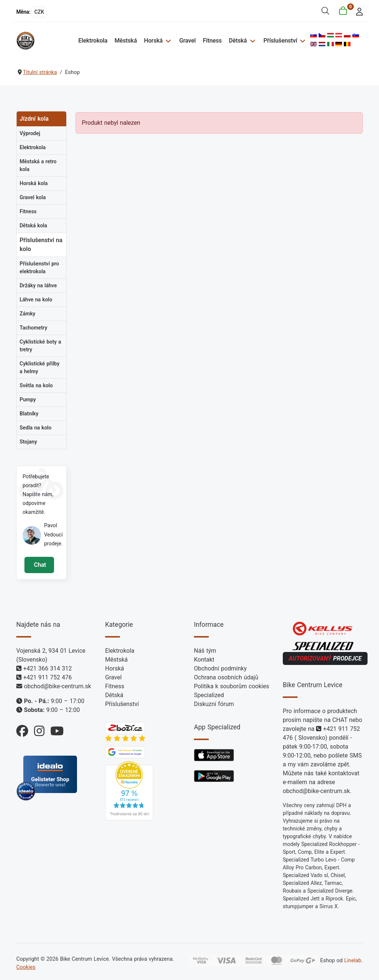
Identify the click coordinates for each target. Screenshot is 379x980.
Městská (125, 41)
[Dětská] (251, 41)
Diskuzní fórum (214, 704)
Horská (153, 41)
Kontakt (204, 660)
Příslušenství (280, 41)
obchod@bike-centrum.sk (58, 686)
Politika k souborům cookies (232, 686)
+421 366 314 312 (48, 668)
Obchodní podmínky (220, 668)
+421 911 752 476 (48, 677)
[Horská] (167, 41)
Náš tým (205, 651)
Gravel (187, 41)
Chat (39, 565)
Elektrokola (93, 41)
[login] (357, 11)
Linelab (353, 961)
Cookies (26, 967)
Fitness (212, 41)
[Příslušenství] (302, 41)
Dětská (238, 41)
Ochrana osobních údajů (226, 677)
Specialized (209, 695)
